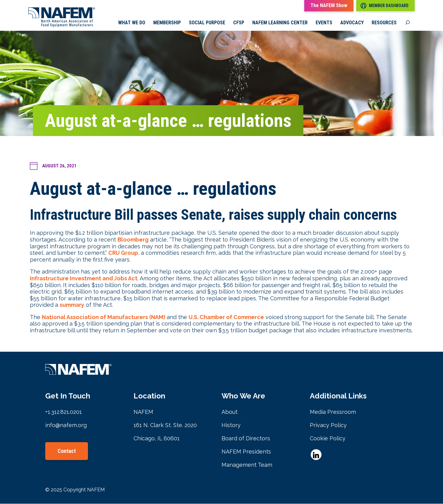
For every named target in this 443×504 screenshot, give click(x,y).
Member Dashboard (385, 6)
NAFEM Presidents (246, 452)
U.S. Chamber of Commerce (226, 317)
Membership (167, 23)
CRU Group (123, 253)
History (231, 425)
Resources (384, 23)
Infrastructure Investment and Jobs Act (84, 279)
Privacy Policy (328, 425)
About (229, 412)
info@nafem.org (66, 425)
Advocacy (352, 23)
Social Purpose (207, 23)
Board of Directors (246, 439)
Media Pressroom (333, 412)
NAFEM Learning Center (280, 23)
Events (324, 23)
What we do (132, 23)
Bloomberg (133, 240)
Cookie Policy (328, 439)
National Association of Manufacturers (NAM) (104, 317)
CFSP (239, 23)
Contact (67, 451)
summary (72, 305)
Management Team (247, 465)
